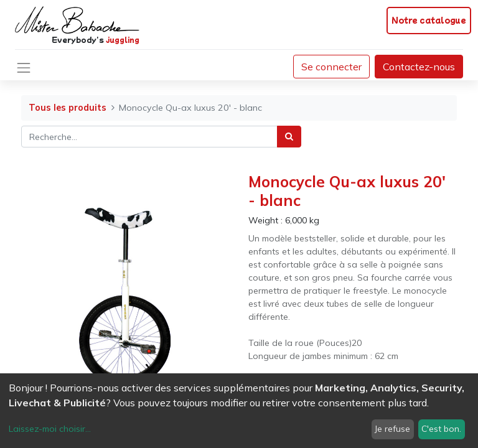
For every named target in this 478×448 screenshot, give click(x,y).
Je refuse (392, 429)
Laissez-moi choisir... (50, 429)
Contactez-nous (419, 67)
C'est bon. (441, 429)
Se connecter (331, 67)
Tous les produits (68, 108)
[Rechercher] (289, 137)
